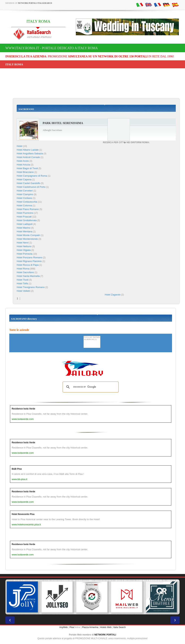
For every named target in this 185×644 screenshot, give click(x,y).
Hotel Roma (23, 269)
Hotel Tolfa (22, 283)
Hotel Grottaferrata (27, 220)
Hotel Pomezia (25, 254)
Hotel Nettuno (24, 246)
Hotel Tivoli (23, 280)
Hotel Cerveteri (25, 191)
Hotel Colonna (24, 205)
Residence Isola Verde (23, 409)
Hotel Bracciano (25, 172)
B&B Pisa (17, 469)
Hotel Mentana (25, 231)
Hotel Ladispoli (25, 224)
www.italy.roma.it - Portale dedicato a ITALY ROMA (52, 48)
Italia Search (119, 627)
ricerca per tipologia (92, 337)
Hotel (20, 146)
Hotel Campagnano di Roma (32, 176)
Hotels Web (106, 627)
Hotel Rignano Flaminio (29, 261)
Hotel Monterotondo (27, 239)
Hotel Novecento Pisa (23, 514)
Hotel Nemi (23, 243)
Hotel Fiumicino (25, 213)
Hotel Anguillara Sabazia (30, 153)
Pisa (72, 627)
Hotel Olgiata (24, 250)
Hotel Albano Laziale (28, 150)
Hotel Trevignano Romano (31, 287)
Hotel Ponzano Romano (29, 257)
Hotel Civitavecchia (27, 202)
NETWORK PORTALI (105, 635)
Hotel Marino (24, 228)
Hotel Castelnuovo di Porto (31, 187)
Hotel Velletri (23, 291)
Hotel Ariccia (23, 165)
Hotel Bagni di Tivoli (27, 168)
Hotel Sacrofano (25, 272)
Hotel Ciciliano (24, 198)
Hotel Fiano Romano (28, 209)
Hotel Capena (24, 179)
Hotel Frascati (24, 217)
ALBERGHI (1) (92, 340)
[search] (90, 387)
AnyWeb (63, 627)
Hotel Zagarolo (113, 295)
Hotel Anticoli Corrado (28, 157)
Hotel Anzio (23, 161)
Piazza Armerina (90, 627)
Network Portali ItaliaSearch (35, 3)
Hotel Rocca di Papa (28, 265)
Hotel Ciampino (25, 194)
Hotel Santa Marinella (28, 276)
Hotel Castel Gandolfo (28, 183)
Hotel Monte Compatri (28, 235)
